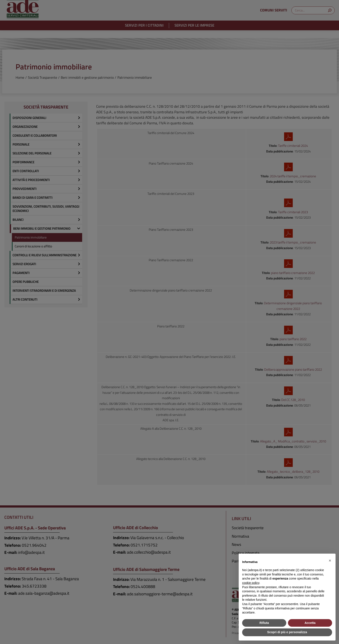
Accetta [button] (310, 623)
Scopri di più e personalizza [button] (287, 632)
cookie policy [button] (251, 583)
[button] (330, 561)
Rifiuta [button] (264, 623)
